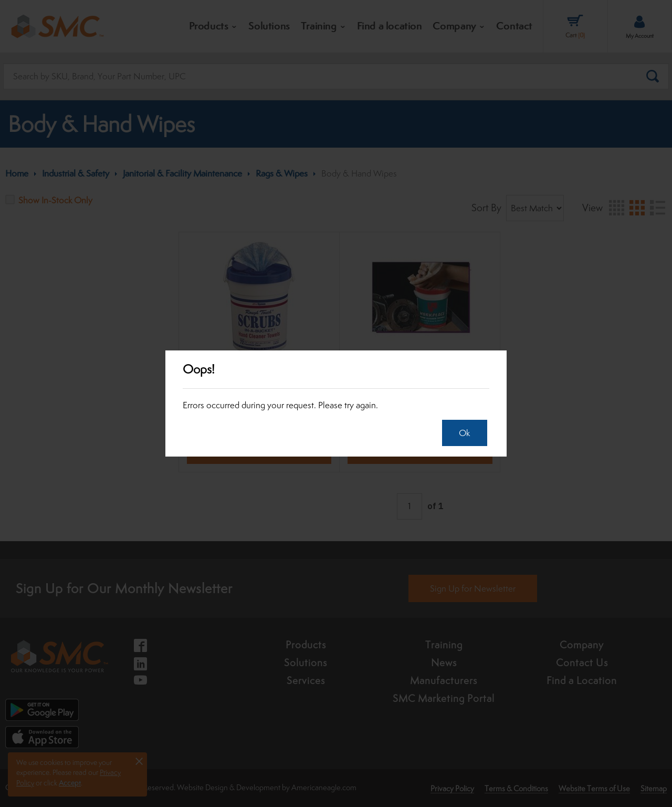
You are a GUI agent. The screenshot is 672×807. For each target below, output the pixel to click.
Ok (461, 433)
